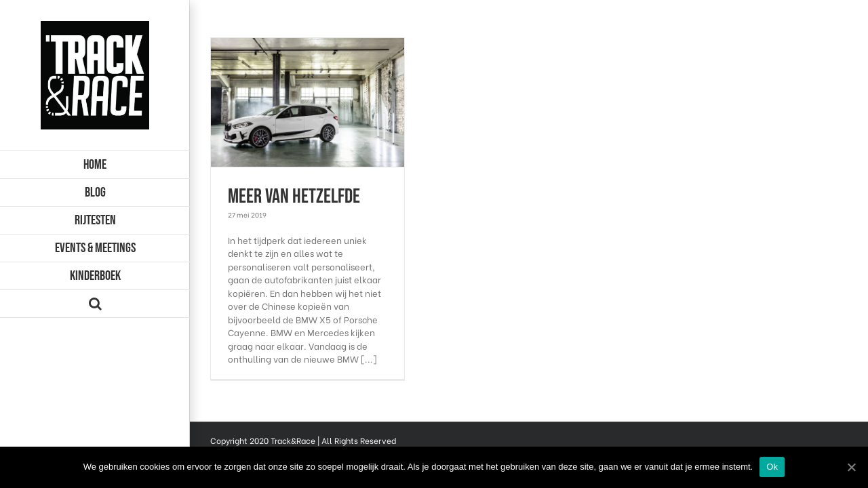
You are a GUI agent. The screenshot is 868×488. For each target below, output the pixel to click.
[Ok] (851, 467)
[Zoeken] (95, 304)
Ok (772, 467)
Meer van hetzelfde (294, 197)
